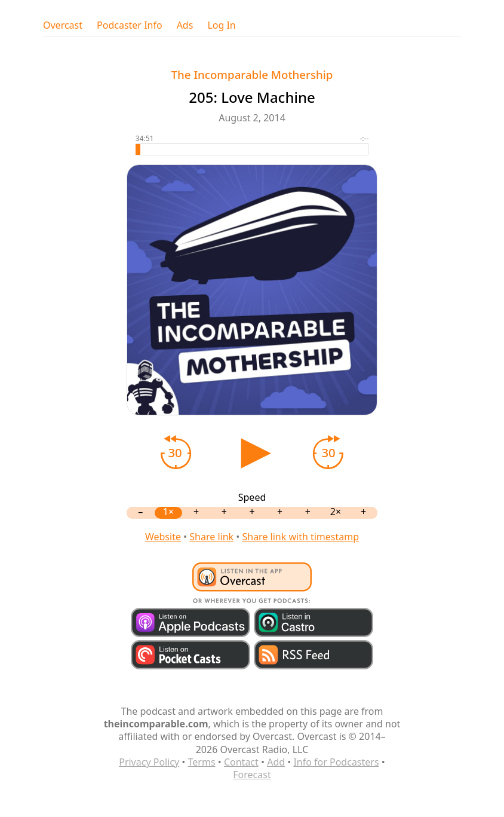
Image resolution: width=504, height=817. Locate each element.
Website (163, 537)
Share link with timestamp (300, 537)
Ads (185, 25)
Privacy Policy (149, 762)
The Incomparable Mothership (252, 74)
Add (276, 762)
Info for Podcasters (336, 762)
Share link (211, 537)
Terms (202, 762)
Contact (241, 762)
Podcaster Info (130, 25)
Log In (221, 25)
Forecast (252, 775)
